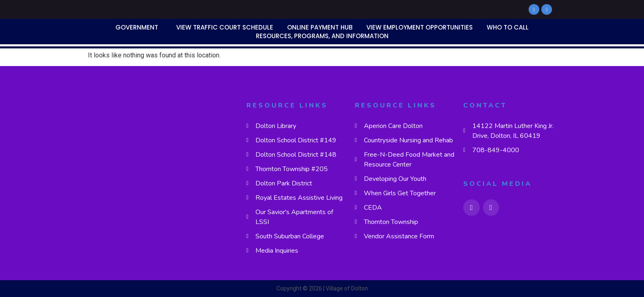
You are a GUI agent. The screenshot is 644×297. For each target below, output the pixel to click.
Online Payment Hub (320, 27)
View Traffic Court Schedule (225, 27)
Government (137, 27)
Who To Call (508, 27)
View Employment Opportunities (420, 27)
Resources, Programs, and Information (322, 36)
